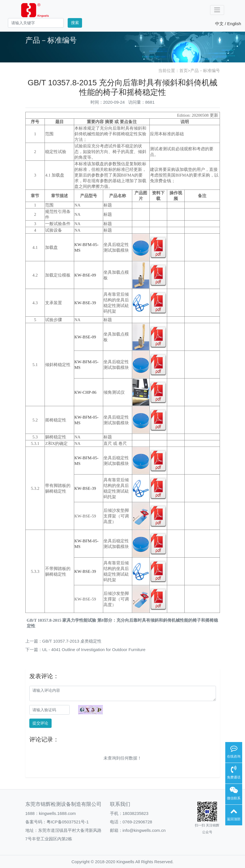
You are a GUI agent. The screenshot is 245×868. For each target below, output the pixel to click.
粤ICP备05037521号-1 (68, 822)
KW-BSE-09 (85, 275)
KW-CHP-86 (85, 392)
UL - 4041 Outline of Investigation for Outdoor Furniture (94, 650)
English (234, 24)
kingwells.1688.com (57, 813)
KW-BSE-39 (85, 303)
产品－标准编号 (205, 70)
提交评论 (40, 723)
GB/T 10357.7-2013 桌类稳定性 (72, 641)
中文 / (221, 24)
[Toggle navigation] (217, 10)
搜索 (75, 23)
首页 (184, 70)
